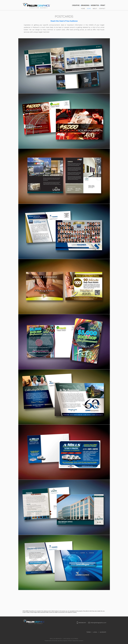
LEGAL (95, 632)
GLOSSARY (103, 632)
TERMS (89, 632)
